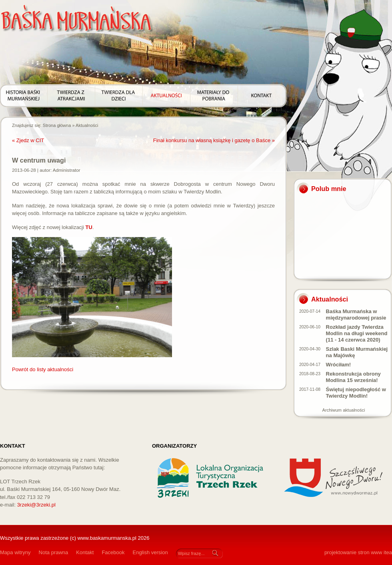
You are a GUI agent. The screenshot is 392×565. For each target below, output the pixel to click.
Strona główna (57, 125)
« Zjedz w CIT (28, 140)
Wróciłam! (339, 365)
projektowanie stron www (353, 552)
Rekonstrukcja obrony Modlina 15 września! (353, 377)
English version (150, 552)
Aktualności (87, 125)
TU (89, 227)
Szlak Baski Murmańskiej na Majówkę (357, 352)
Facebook (113, 552)
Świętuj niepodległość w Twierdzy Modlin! (356, 393)
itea (388, 552)
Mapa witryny (15, 552)
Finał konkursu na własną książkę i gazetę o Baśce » (214, 140)
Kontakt (85, 552)
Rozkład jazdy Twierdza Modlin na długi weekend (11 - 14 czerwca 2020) (357, 333)
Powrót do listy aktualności (43, 369)
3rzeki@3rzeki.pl (36, 505)
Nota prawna (54, 552)
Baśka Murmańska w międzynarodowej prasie (356, 315)
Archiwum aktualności (344, 410)
